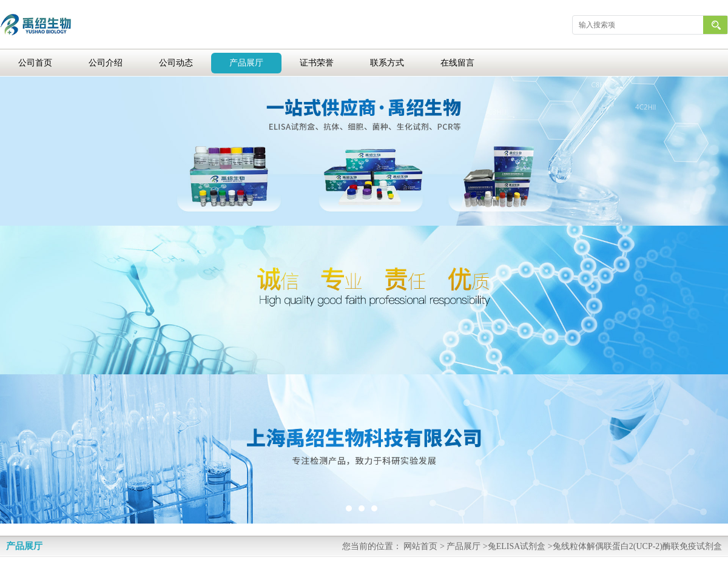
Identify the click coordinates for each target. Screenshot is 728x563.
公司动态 (176, 63)
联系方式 (387, 63)
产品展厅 (246, 63)
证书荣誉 (317, 63)
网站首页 (420, 546)
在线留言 (457, 63)
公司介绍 (106, 63)
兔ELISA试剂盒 (517, 546)
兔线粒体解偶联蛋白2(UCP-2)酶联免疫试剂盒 (637, 546)
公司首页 (35, 63)
